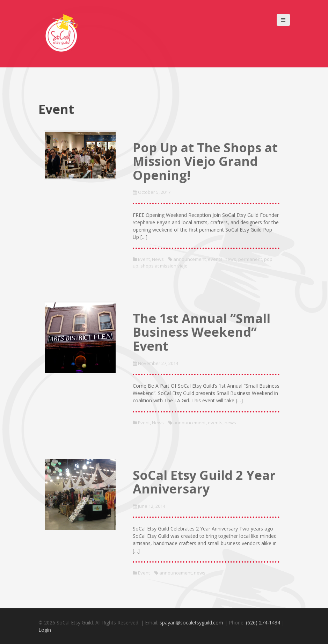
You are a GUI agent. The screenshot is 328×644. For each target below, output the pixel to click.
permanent (250, 259)
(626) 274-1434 (263, 623)
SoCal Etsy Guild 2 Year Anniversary (204, 482)
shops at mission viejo (164, 266)
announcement (189, 259)
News (158, 259)
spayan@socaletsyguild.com (191, 623)
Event (144, 259)
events (215, 259)
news (230, 259)
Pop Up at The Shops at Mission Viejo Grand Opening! (205, 161)
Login (45, 630)
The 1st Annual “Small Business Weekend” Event (202, 332)
